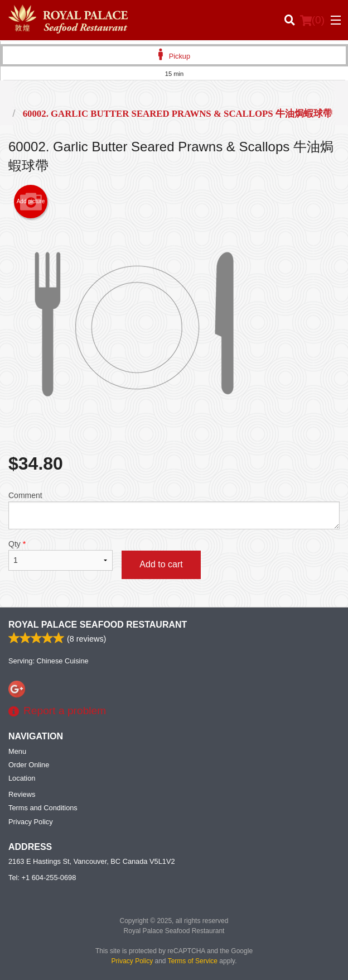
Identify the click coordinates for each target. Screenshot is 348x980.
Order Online (29, 765)
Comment (174, 510)
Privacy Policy (31, 822)
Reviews (22, 794)
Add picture (31, 202)
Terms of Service (193, 961)
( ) (312, 20)
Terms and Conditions (43, 808)
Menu (17, 751)
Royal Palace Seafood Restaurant (98, 625)
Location (22, 778)
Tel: (42, 878)
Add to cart (161, 564)
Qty (61, 555)
